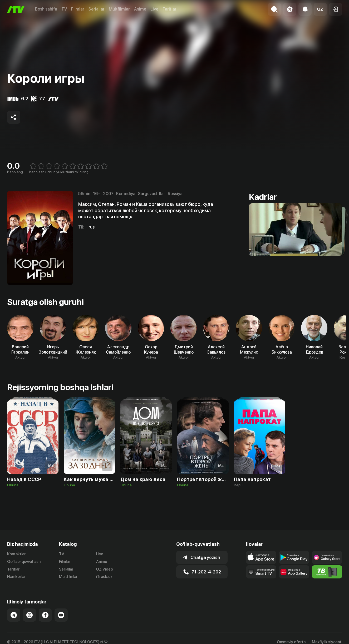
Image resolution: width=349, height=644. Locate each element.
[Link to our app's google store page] (294, 557)
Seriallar (97, 9)
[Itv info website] (327, 572)
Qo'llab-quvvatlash (24, 562)
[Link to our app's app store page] (261, 557)
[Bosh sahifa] (16, 9)
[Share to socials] (14, 117)
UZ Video (105, 569)
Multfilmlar (119, 9)
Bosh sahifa (46, 9)
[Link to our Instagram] (30, 615)
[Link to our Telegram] (14, 615)
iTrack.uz (104, 577)
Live (154, 9)
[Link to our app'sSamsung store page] (327, 557)
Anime (140, 9)
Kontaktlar (16, 554)
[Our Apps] (261, 572)
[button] (320, 9)
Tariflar (169, 9)
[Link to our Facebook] (45, 615)
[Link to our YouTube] (61, 615)
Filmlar (78, 9)
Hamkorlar (16, 577)
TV (64, 9)
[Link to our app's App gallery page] (294, 572)
